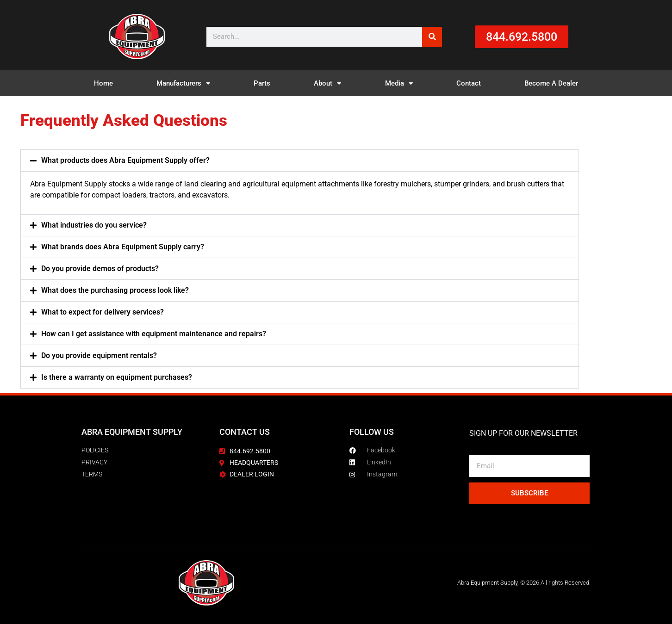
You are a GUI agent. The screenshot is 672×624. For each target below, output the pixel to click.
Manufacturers (183, 83)
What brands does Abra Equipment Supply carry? (123, 247)
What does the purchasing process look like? (115, 290)
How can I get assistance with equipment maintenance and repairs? (154, 334)
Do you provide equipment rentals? (99, 355)
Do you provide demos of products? (100, 269)
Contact (469, 83)
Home (103, 83)
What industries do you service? (94, 225)
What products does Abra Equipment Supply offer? (125, 160)
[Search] (432, 37)
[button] (300, 161)
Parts (262, 83)
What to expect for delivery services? (103, 312)
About (327, 83)
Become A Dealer (551, 83)
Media (399, 83)
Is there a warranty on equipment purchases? (117, 377)
